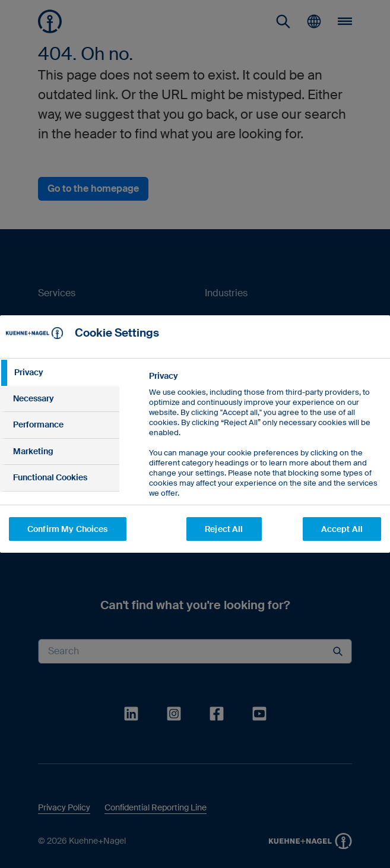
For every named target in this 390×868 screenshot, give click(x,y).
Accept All (342, 529)
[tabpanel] (264, 476)
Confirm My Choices (68, 529)
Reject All (224, 529)
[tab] (60, 373)
